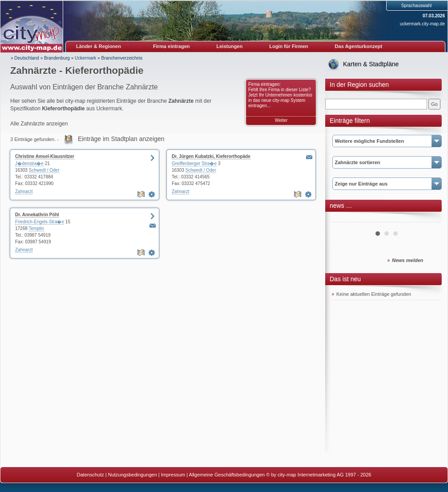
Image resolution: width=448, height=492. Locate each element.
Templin (36, 228)
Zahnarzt (24, 192)
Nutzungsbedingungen (133, 475)
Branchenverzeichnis (122, 58)
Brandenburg (57, 58)
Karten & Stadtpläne (371, 64)
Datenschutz (91, 475)
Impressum (173, 475)
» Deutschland (25, 58)
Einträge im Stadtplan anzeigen (121, 139)
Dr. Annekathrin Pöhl (37, 215)
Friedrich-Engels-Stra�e (40, 222)
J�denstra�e (29, 163)
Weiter (281, 120)
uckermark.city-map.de (422, 24)
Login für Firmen (289, 46)
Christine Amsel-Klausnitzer (45, 156)
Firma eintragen (172, 46)
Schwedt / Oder (44, 170)
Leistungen (230, 46)
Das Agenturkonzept (359, 46)
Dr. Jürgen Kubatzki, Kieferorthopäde (211, 156)
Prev (343, 219)
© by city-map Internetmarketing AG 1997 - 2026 (319, 475)
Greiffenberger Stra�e (194, 163)
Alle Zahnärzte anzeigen (39, 124)
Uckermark (85, 58)
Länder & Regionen (99, 46)
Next (429, 219)
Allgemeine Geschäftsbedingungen (227, 475)
